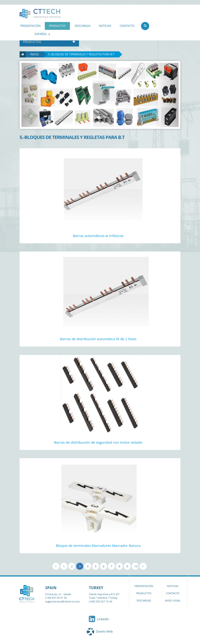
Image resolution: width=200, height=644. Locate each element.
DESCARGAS (83, 26)
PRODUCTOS (57, 26)
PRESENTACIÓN (30, 26)
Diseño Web (104, 631)
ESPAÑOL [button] (42, 34)
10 (136, 566)
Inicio (32, 54)
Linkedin (98, 619)
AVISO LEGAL (173, 600)
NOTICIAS (105, 26)
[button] (33, 95)
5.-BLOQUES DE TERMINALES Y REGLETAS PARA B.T (81, 54)
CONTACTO (127, 26)
